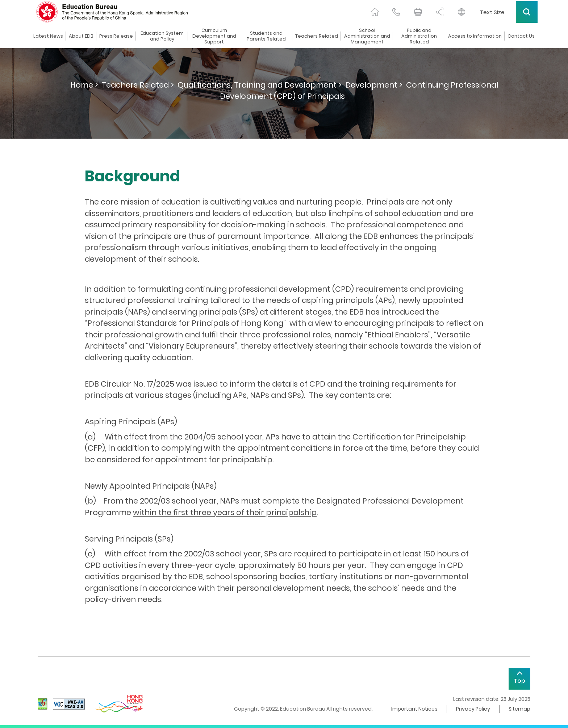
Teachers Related (317, 36)
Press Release (116, 36)
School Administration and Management (367, 36)
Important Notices (414, 709)
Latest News (48, 36)
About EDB (81, 36)
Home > (84, 85)
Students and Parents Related (266, 36)
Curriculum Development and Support (214, 36)
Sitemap (519, 709)
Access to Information (475, 36)
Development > (374, 85)
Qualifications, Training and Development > (260, 85)
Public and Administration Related (419, 36)
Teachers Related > (138, 85)
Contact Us (521, 36)
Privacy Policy (473, 709)
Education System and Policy (162, 36)
